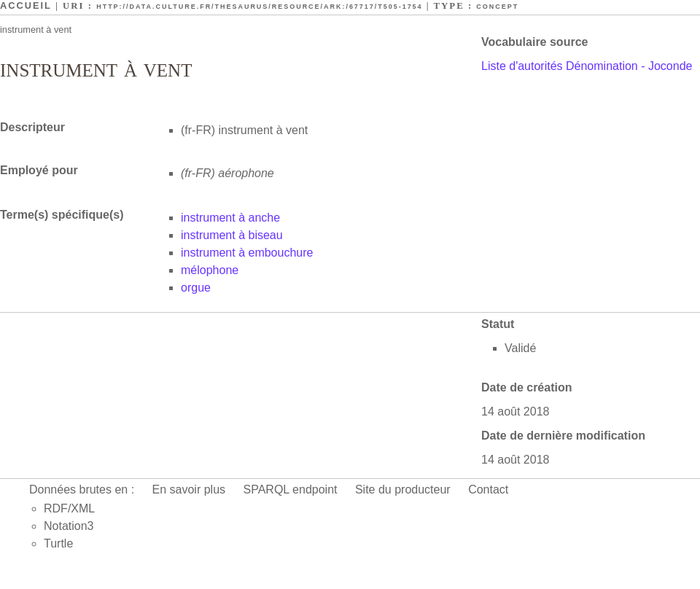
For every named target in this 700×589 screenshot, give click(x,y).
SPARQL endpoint (291, 489)
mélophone (210, 270)
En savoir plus (189, 489)
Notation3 (69, 526)
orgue (196, 288)
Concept (497, 7)
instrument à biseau (232, 235)
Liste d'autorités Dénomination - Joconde (587, 66)
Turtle (58, 543)
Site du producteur (403, 489)
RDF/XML (69, 508)
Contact (488, 489)
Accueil (26, 5)
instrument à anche (230, 218)
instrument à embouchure (247, 253)
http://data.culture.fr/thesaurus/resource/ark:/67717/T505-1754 (259, 7)
